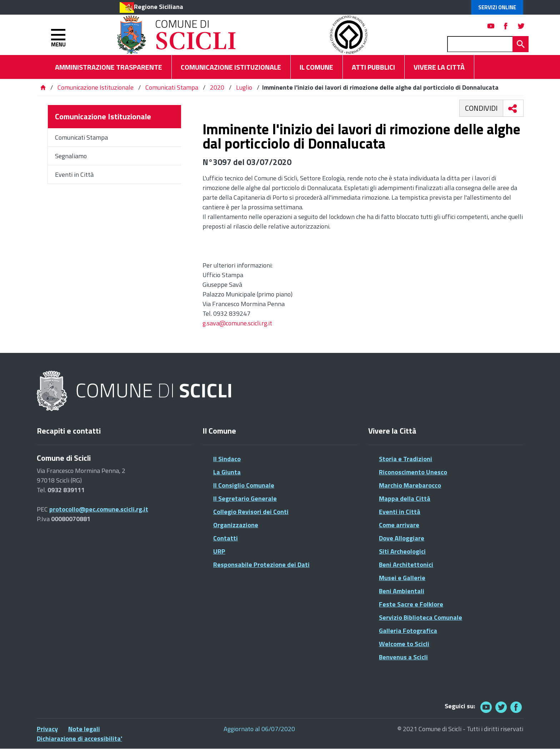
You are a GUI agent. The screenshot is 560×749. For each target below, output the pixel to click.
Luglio (244, 87)
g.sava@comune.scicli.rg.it (237, 323)
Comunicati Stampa (172, 87)
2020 (217, 87)
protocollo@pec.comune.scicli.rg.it (99, 509)
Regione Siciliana (159, 7)
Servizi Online (497, 7)
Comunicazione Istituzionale (96, 87)
